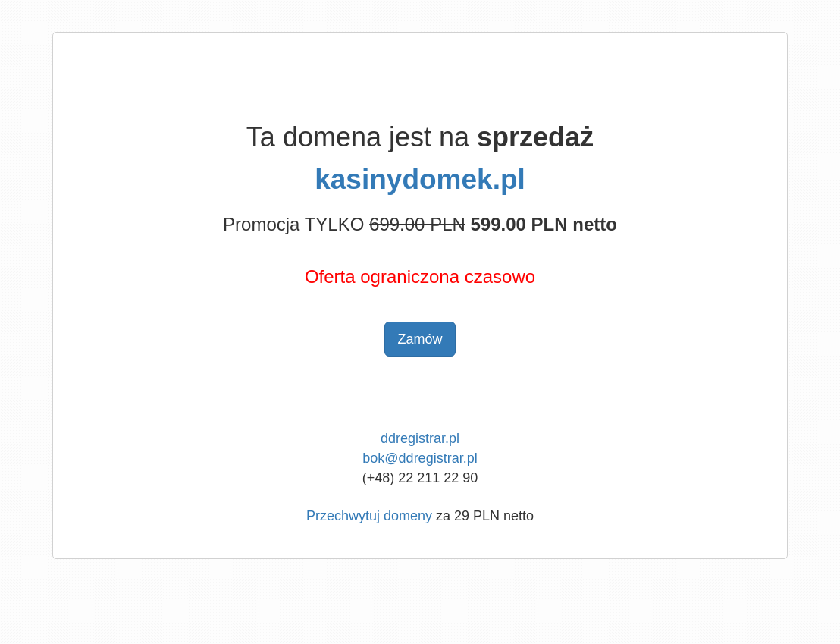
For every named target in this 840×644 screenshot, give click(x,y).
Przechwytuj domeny (369, 516)
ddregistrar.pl (420, 438)
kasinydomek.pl (420, 179)
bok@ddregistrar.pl (420, 458)
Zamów (420, 339)
